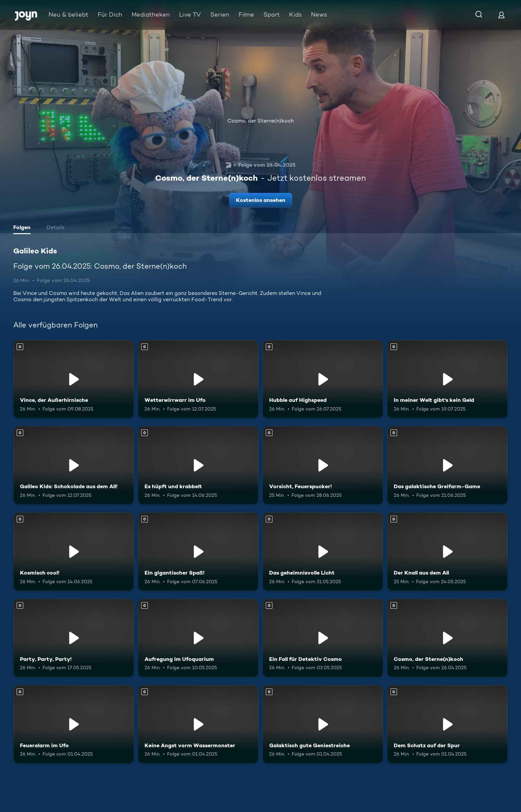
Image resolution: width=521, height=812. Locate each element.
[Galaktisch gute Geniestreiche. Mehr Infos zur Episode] (323, 724)
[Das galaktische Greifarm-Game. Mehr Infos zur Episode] (447, 465)
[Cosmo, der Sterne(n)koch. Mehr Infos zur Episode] (447, 638)
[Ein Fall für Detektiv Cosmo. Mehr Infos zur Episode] (323, 638)
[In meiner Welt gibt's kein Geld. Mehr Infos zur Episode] (447, 379)
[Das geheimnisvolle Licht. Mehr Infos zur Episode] (323, 552)
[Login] (501, 15)
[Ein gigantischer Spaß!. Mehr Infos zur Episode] (198, 552)
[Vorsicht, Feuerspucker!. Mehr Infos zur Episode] (323, 465)
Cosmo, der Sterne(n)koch (260, 121)
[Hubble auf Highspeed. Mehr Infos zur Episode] (323, 379)
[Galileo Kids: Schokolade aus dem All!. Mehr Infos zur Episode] (74, 465)
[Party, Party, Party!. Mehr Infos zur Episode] (74, 638)
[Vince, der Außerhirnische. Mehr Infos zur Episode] (74, 379)
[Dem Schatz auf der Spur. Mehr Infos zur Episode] (447, 724)
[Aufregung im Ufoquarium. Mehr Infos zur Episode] (198, 638)
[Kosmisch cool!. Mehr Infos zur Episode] (74, 552)
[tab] (24, 228)
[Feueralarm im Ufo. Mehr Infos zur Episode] (74, 724)
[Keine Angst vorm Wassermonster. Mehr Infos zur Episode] (198, 724)
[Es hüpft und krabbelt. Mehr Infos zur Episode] (198, 465)
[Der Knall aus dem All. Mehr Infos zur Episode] (447, 552)
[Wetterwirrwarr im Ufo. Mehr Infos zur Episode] (198, 379)
